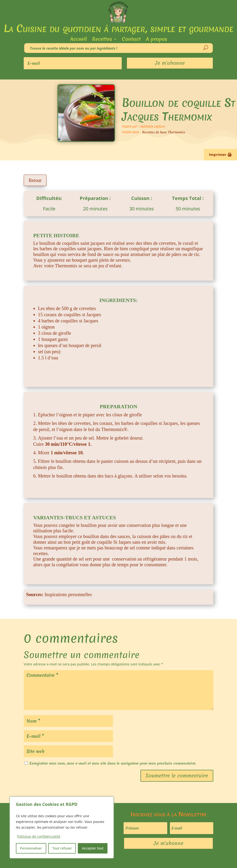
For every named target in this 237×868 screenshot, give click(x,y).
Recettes (102, 40)
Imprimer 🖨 (220, 154)
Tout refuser (62, 848)
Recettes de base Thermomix (164, 132)
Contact (131, 40)
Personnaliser (31, 848)
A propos (156, 40)
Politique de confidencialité (39, 836)
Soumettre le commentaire (177, 776)
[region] (62, 827)
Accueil (79, 40)
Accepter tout (93, 848)
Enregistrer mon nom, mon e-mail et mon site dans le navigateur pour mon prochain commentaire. (113, 763)
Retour (35, 180)
